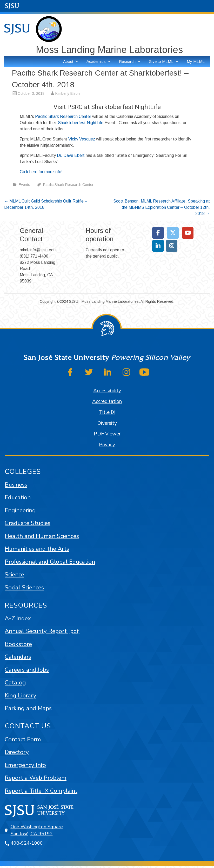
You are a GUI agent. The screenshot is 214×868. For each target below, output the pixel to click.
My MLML (196, 61)
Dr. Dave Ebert (71, 155)
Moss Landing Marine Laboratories (109, 50)
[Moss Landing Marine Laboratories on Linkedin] (158, 246)
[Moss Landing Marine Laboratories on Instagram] (172, 246)
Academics (99, 62)
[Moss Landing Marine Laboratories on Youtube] (188, 233)
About (71, 62)
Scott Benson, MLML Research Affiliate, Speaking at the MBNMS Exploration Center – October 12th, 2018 (162, 207)
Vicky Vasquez (82, 139)
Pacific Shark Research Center (63, 116)
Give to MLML (164, 62)
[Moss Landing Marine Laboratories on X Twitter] (173, 233)
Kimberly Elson (68, 93)
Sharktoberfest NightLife (81, 123)
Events (24, 185)
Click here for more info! (41, 172)
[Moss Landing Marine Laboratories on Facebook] (158, 233)
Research (130, 62)
